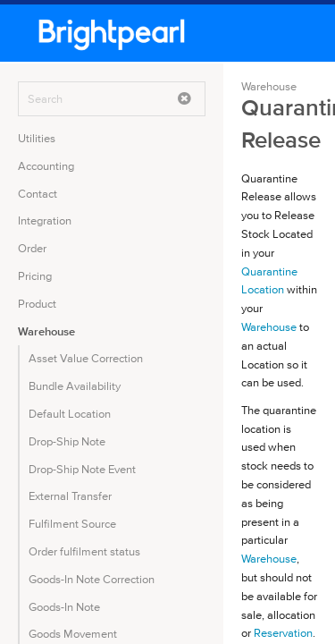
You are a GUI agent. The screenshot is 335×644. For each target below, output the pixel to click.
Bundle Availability (75, 386)
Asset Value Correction (86, 358)
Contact (38, 194)
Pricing (35, 276)
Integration (45, 220)
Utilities (37, 138)
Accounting (46, 166)
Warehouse (46, 331)
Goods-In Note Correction (92, 579)
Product (37, 304)
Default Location (70, 414)
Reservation (283, 633)
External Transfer (70, 496)
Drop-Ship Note (67, 441)
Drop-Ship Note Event (82, 469)
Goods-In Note (64, 607)
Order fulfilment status (84, 551)
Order (32, 248)
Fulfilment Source (72, 524)
